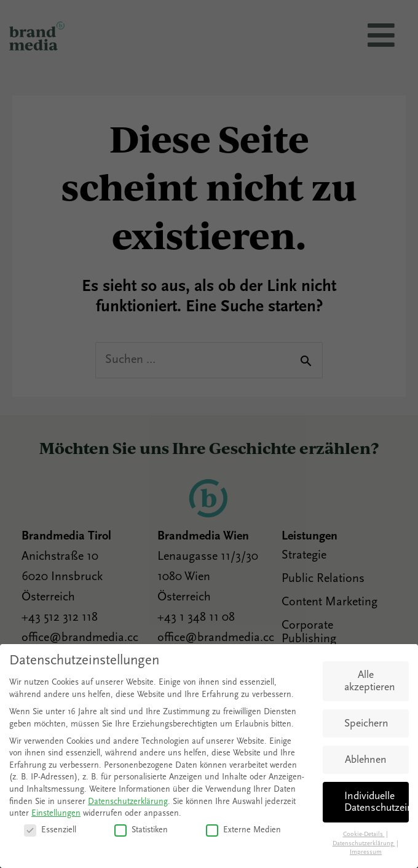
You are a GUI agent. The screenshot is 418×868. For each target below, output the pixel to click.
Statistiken (141, 830)
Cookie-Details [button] (364, 834)
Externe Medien (243, 830)
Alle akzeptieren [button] (370, 681)
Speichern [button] (366, 724)
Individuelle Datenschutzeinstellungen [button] (377, 802)
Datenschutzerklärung (128, 802)
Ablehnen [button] (366, 760)
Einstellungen (56, 814)
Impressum (366, 852)
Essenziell (50, 830)
